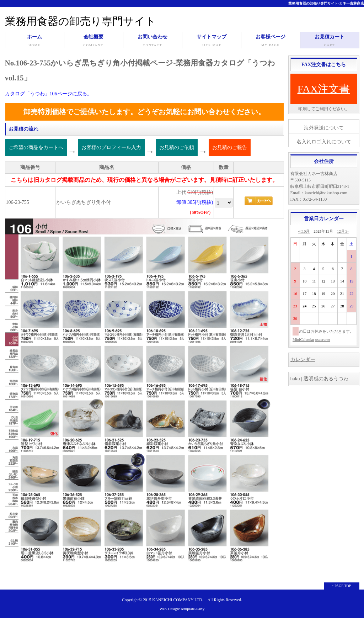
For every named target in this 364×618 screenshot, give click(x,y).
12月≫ (343, 231)
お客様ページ (271, 41)
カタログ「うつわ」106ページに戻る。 (49, 94)
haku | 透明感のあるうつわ (319, 379)
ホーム (35, 41)
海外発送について (324, 128)
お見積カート (330, 41)
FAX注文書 (324, 89)
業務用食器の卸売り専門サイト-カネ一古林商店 (326, 3)
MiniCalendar (303, 339)
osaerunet (323, 339)
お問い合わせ (153, 41)
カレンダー (303, 360)
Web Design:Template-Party (182, 609)
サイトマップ (212, 41)
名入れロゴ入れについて (324, 142)
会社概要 (94, 41)
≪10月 (304, 231)
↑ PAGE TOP (342, 586)
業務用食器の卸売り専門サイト (81, 21)
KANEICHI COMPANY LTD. (178, 600)
